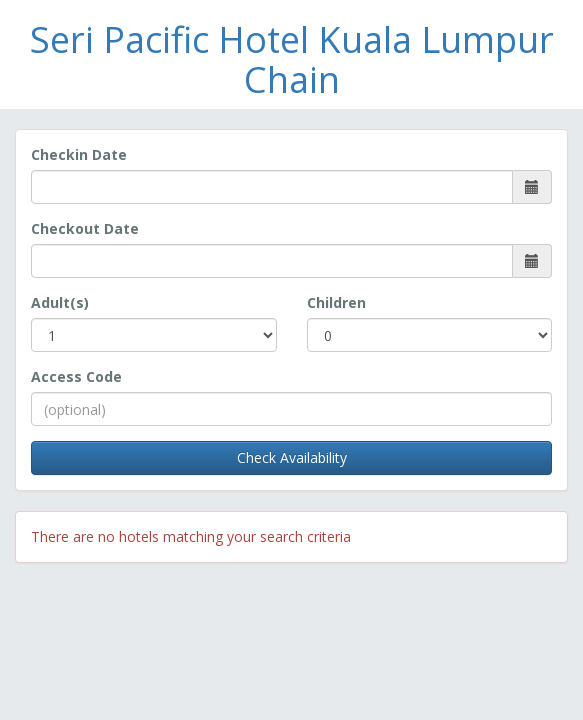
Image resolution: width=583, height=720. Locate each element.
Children (336, 302)
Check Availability (292, 457)
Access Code (76, 376)
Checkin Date (79, 154)
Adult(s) (60, 302)
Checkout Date (85, 228)
